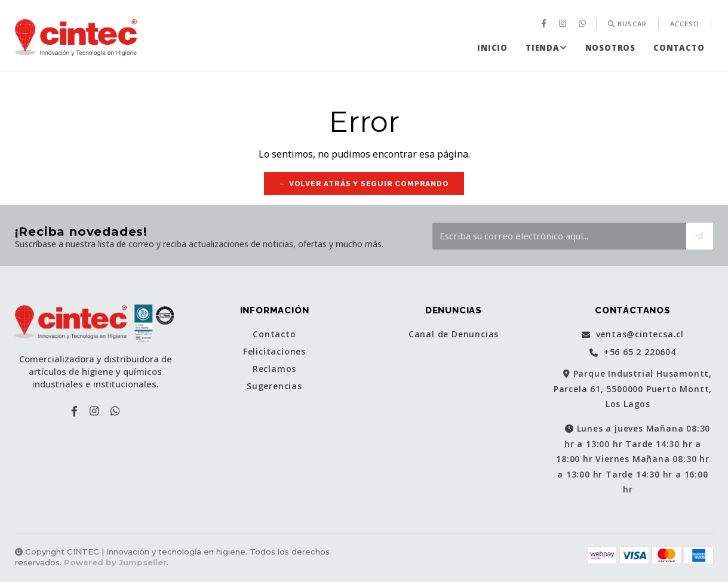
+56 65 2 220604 (633, 352)
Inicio (492, 48)
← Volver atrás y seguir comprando (364, 184)
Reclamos (274, 369)
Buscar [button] (627, 24)
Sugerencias (274, 386)
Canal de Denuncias (454, 334)
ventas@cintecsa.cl (633, 335)
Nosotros (610, 48)
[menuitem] (545, 24)
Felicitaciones (274, 352)
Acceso (685, 24)
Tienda (546, 48)
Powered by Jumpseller (115, 562)
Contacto (679, 48)
